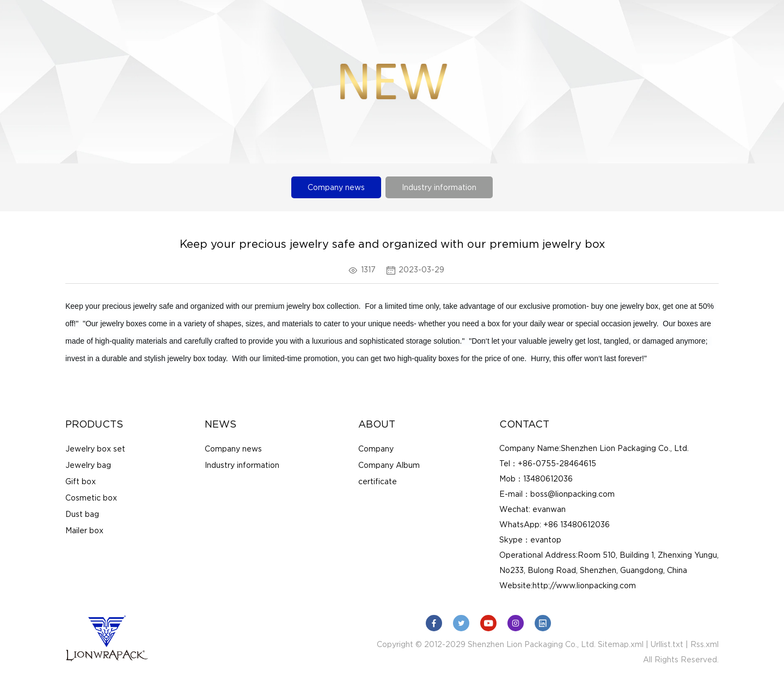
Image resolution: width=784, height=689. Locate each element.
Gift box (81, 481)
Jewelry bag (88, 465)
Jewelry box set (95, 449)
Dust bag (82, 514)
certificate (378, 481)
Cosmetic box (91, 498)
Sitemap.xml (621, 644)
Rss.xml (705, 644)
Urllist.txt (667, 644)
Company (376, 449)
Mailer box (84, 531)
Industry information (439, 187)
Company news (336, 187)
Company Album (389, 465)
